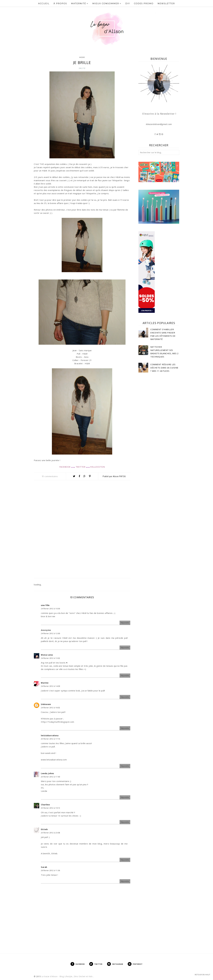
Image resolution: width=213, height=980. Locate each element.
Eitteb (44, 829)
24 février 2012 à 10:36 (50, 609)
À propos (60, 3)
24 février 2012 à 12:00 (50, 633)
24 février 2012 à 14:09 (50, 686)
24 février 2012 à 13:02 (50, 658)
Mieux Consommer (107, 3)
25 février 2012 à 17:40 (50, 777)
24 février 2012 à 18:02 (50, 708)
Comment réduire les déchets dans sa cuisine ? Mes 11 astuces (164, 368)
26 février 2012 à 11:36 (50, 870)
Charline (45, 805)
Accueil (44, 3)
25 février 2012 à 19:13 (50, 808)
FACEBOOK (65, 467)
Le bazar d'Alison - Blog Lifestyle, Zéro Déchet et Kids (67, 976)
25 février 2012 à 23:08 (50, 833)
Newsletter (166, 3)
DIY (128, 3)
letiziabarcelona (50, 735)
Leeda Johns (47, 773)
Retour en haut (203, 975)
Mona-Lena (47, 655)
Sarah (44, 867)
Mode (82, 57)
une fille (45, 605)
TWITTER (81, 467)
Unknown (46, 704)
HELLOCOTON (97, 467)
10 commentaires (50, 476)
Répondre (125, 623)
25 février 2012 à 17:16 (50, 739)
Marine (45, 683)
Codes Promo (144, 3)
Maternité (80, 3)
